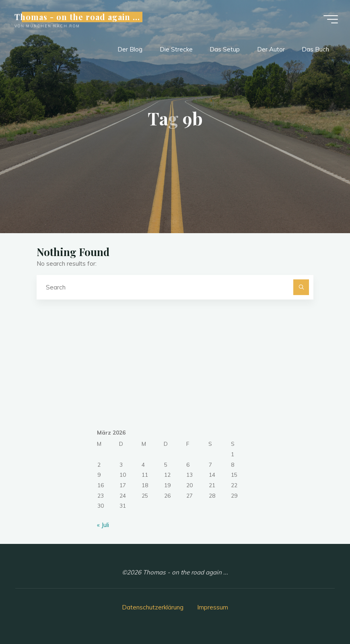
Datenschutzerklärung (153, 607)
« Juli (103, 525)
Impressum (213, 607)
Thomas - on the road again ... (77, 17)
